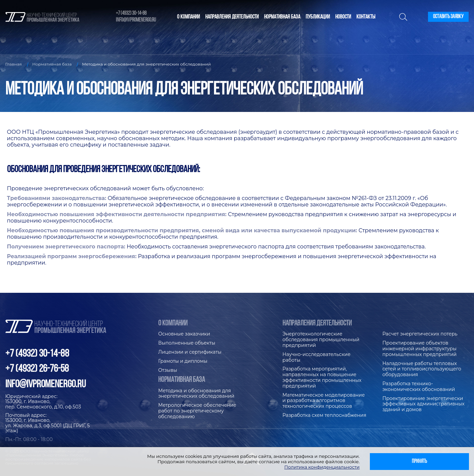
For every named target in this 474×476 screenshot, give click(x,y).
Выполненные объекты (187, 343)
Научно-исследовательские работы (317, 357)
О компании (188, 17)
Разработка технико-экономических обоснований (419, 387)
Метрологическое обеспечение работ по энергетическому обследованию (197, 411)
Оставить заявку (448, 17)
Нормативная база (282, 17)
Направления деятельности (232, 17)
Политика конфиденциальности (322, 467)
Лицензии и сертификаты (190, 352)
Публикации (318, 17)
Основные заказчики (184, 334)
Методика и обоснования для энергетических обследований (196, 394)
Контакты (366, 17)
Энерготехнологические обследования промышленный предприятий (321, 340)
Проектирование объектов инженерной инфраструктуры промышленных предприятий (419, 349)
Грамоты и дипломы (183, 361)
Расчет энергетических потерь (420, 334)
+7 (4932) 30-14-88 (131, 13)
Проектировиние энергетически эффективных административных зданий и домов (423, 404)
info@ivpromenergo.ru (136, 20)
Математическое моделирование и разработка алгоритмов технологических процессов (324, 401)
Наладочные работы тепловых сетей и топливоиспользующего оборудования (422, 369)
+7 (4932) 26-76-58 (37, 369)
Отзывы (168, 370)
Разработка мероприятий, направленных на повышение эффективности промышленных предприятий (322, 377)
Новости (343, 17)
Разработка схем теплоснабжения (325, 415)
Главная (14, 64)
